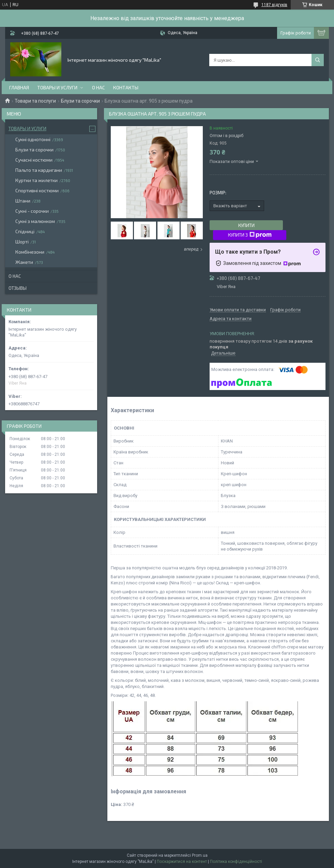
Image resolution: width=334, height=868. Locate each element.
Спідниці (25, 231)
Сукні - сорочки (32, 211)
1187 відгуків (274, 5)
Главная (19, 87)
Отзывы (18, 288)
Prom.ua (200, 855)
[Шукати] (318, 60)
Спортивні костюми (37, 190)
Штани (23, 201)
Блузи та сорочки (80, 101)
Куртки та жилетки (36, 180)
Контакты (126, 87)
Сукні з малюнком (35, 221)
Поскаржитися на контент (182, 862)
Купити (246, 225)
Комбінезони (30, 252)
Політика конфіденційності (236, 862)
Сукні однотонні (33, 139)
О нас (98, 87)
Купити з (250, 235)
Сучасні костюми (34, 160)
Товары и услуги (57, 87)
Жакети (24, 262)
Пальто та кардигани (39, 170)
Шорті (22, 242)
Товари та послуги (35, 101)
